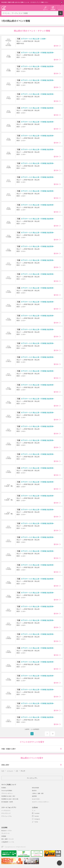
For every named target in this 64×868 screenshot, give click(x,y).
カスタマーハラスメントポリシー (41, 802)
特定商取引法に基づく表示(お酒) (10, 799)
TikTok (36, 822)
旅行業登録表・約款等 (7, 802)
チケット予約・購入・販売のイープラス (4, 8)
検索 (63, 14)
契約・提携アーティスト (8, 839)
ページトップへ (32, 778)
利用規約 (4, 788)
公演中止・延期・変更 (38, 793)
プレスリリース (5, 833)
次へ (47, 734)
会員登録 (53, 9)
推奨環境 (34, 796)
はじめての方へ (36, 799)
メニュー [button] (60, 9)
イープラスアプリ (6, 811)
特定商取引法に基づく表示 (8, 796)
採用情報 (4, 836)
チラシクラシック (6, 813)
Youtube (37, 816)
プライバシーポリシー (7, 793)
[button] (61, 749)
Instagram (37, 819)
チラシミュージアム (6, 816)
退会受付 (34, 790)
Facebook (37, 813)
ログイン (45, 9)
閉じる (62, 2)
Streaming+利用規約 (7, 790)
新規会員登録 (35, 788)
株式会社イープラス (6, 831)
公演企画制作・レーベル (8, 842)
